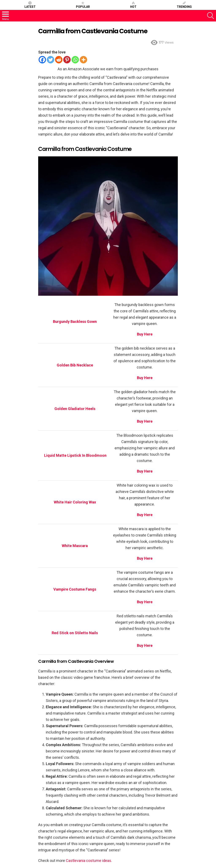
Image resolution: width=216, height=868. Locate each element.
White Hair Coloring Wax (75, 502)
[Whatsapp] (75, 60)
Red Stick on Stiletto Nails (75, 633)
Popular (83, 5)
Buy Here (145, 558)
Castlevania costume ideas (88, 861)
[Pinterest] (67, 60)
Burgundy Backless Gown (75, 322)
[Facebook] (42, 60)
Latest (30, 5)
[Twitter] (51, 60)
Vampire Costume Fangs (75, 589)
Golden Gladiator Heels (75, 409)
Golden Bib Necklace (75, 365)
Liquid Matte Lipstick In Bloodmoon (75, 455)
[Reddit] (59, 60)
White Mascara (75, 546)
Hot (133, 5)
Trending (184, 5)
